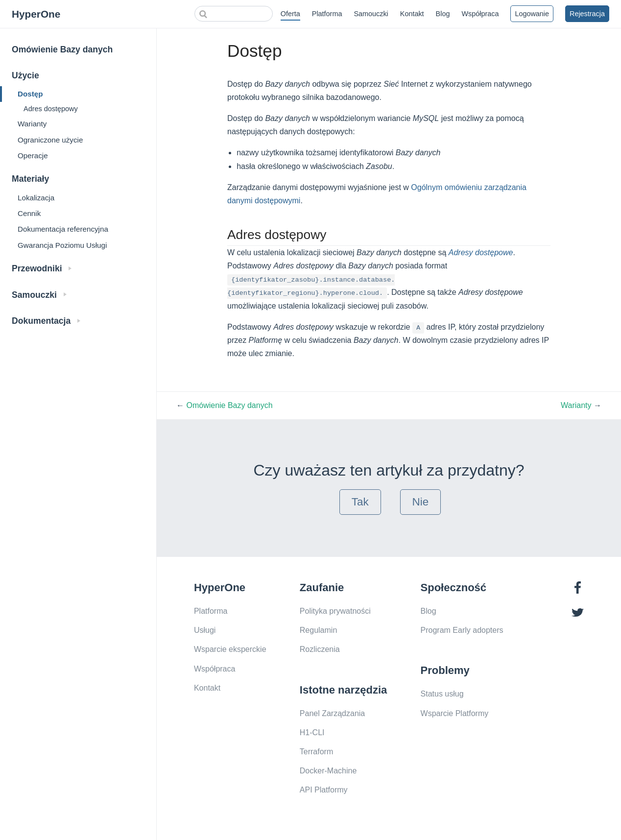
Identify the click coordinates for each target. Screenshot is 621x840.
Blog (443, 14)
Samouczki (371, 14)
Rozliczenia (320, 649)
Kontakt (412, 14)
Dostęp (30, 94)
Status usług (442, 694)
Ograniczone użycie (50, 140)
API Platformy (324, 790)
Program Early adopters (462, 630)
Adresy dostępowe (481, 252)
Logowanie (532, 14)
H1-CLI (312, 732)
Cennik (29, 213)
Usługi (205, 630)
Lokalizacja (36, 198)
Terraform (316, 752)
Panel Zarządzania (332, 713)
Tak (360, 502)
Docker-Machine (328, 771)
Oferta (290, 14)
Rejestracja (587, 14)
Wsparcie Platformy (455, 713)
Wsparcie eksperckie (230, 649)
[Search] (234, 14)
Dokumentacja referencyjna (63, 229)
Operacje (33, 156)
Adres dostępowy (51, 109)
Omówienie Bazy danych (62, 49)
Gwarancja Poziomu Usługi (62, 245)
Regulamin (318, 630)
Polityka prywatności (335, 611)
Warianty (32, 124)
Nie (421, 502)
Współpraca (480, 14)
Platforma (327, 14)
